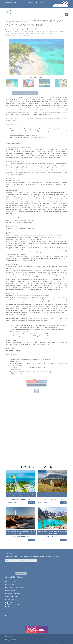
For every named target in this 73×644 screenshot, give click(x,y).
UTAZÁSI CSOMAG (10, 584)
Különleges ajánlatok (48, 34)
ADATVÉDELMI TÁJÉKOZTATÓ (12, 593)
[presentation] (21, 566)
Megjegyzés (17, 93)
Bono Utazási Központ (13, 619)
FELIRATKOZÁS (21, 573)
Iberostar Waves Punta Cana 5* (16, 162)
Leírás (8, 93)
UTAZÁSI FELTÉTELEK (10, 581)
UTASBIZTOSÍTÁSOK (10, 590)
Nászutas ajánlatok (60, 34)
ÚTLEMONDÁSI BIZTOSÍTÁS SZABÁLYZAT (15, 587)
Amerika (16, 35)
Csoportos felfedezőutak (58, 32)
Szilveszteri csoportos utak (43, 32)
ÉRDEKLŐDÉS (42, 382)
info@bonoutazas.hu (52, 3)
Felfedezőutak (9, 35)
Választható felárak (30, 93)
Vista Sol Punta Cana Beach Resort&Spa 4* (20, 147)
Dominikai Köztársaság (26, 35)
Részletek (32, 503)
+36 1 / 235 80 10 (38, 3)
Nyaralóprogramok (35, 34)
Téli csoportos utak (29, 32)
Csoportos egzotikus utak (12, 34)
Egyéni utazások (25, 34)
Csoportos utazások (16, 21)
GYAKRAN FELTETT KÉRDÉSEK (36, 385)
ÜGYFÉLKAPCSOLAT (10, 599)
